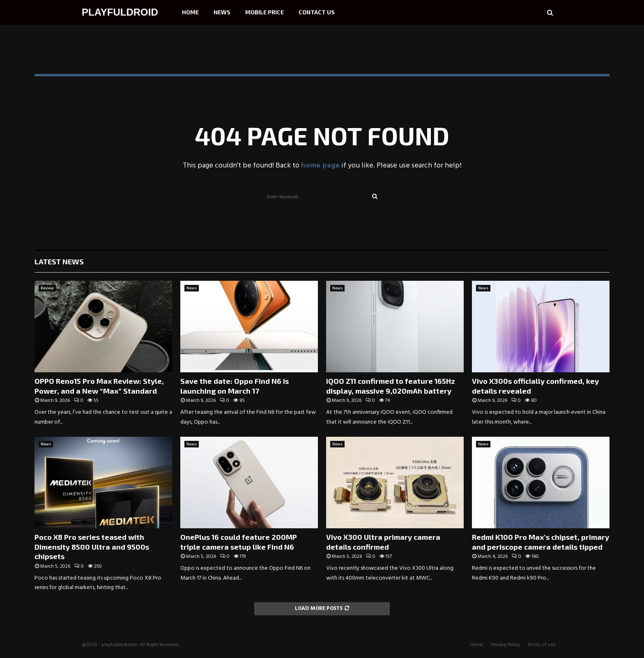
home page (320, 166)
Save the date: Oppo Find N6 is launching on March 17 (235, 386)
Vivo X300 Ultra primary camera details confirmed (383, 542)
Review (47, 288)
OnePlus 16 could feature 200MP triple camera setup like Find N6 (239, 542)
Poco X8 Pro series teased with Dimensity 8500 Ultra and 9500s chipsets (92, 547)
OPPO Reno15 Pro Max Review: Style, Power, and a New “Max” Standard (99, 386)
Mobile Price (264, 12)
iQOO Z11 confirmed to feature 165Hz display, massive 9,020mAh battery (391, 386)
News (222, 12)
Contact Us (317, 12)
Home (190, 12)
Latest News (59, 261)
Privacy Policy (506, 645)
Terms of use (542, 645)
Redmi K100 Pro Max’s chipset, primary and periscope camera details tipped (540, 542)
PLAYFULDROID (120, 12)
